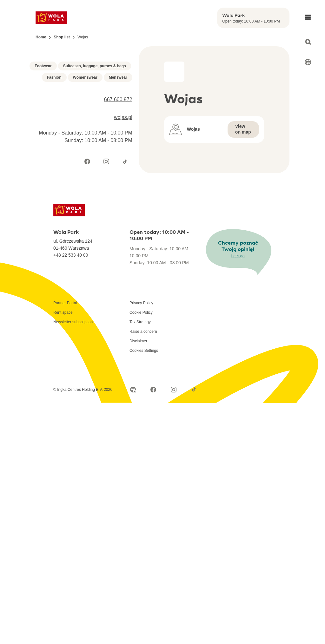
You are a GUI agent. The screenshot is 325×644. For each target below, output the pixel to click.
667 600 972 (118, 183)
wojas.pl (123, 200)
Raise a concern (143, 410)
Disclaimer (138, 419)
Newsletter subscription (73, 400)
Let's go (238, 334)
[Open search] (308, 42)
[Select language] (308, 62)
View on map (243, 129)
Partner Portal (65, 381)
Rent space (63, 391)
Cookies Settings (144, 429)
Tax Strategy (140, 400)
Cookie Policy (141, 391)
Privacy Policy (141, 381)
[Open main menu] (308, 17)
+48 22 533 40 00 (71, 333)
